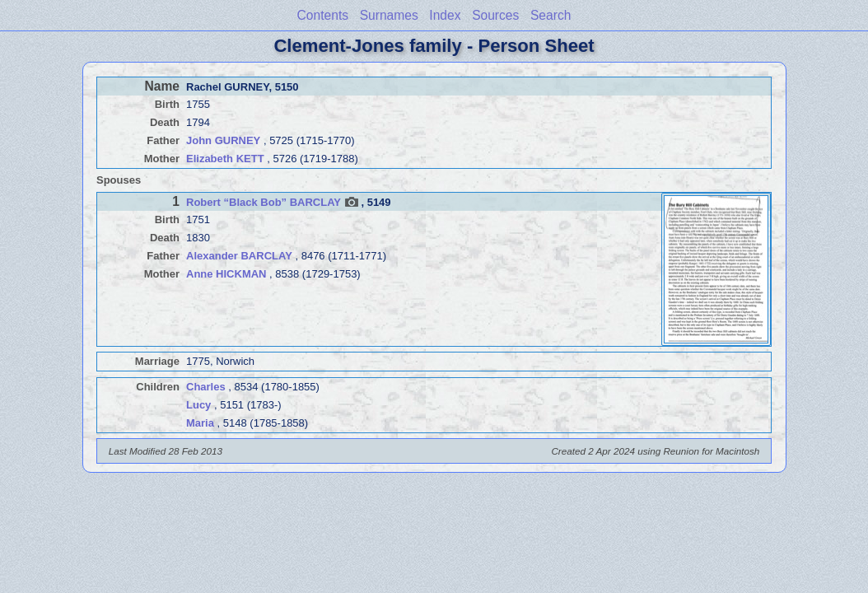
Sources (495, 15)
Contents (323, 15)
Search (551, 15)
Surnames (389, 15)
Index (445, 15)
